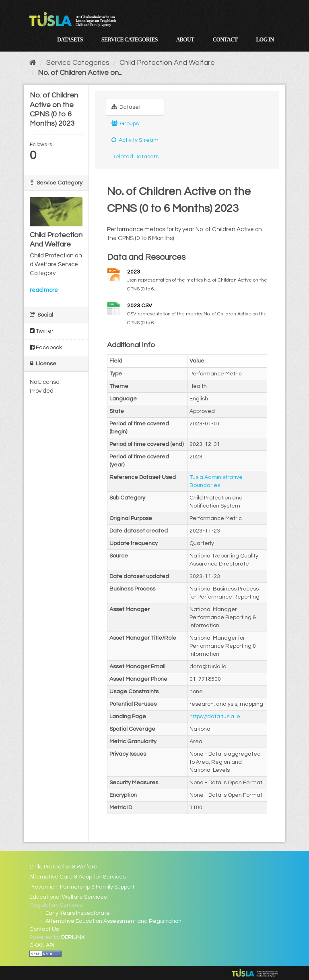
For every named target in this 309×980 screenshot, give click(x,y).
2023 (134, 272)
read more (44, 290)
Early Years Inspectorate (78, 913)
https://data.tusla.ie (215, 717)
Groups (125, 123)
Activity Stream (135, 140)
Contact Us (44, 929)
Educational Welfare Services (68, 897)
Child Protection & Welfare (63, 867)
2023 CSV (140, 306)
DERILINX (73, 937)
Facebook (46, 347)
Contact (225, 40)
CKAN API (42, 945)
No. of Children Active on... (80, 73)
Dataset (126, 107)
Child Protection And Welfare (167, 63)
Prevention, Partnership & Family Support (82, 887)
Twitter (42, 331)
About (185, 40)
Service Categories (130, 40)
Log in (265, 40)
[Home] (33, 63)
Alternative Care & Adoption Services (77, 877)
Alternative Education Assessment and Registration (113, 921)
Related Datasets (135, 157)
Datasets (70, 40)
